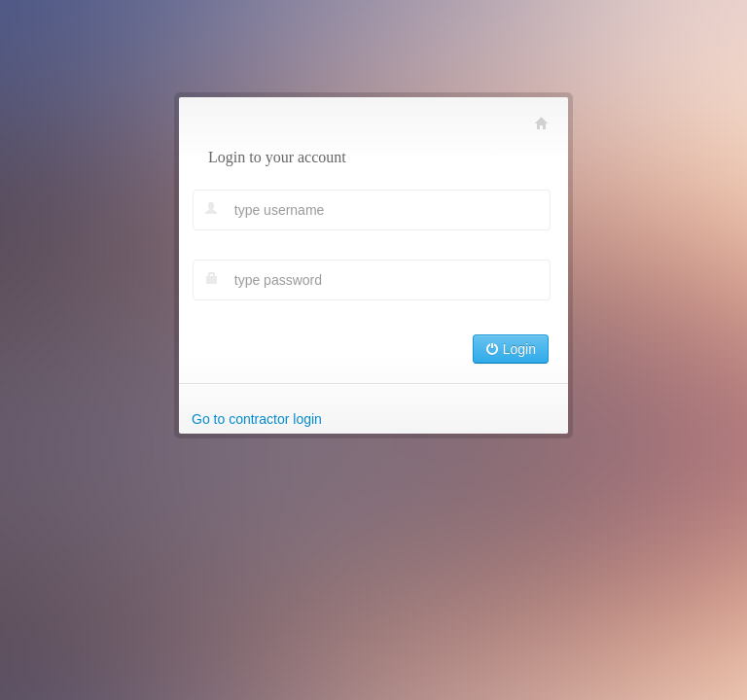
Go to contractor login (257, 419)
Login (511, 349)
